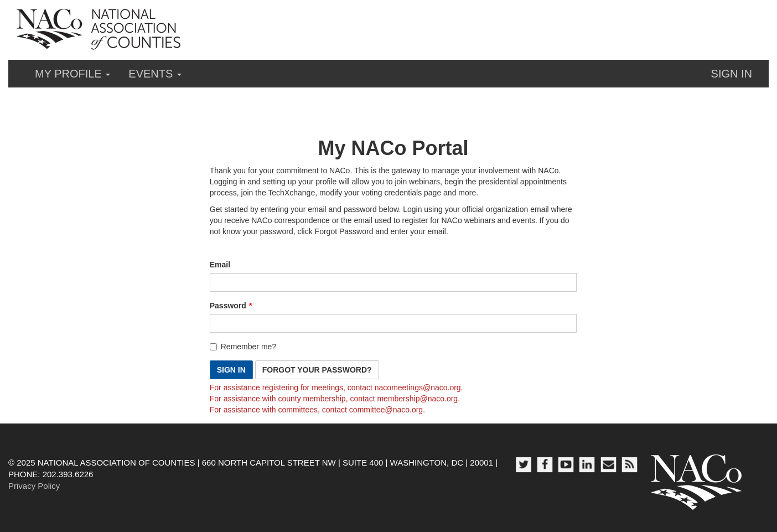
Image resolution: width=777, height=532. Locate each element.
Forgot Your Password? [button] (317, 370)
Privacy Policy (34, 486)
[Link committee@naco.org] (386, 410)
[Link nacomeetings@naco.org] (418, 388)
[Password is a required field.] (393, 323)
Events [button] (155, 74)
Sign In (231, 370)
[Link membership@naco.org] (417, 399)
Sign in (732, 74)
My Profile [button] (72, 74)
